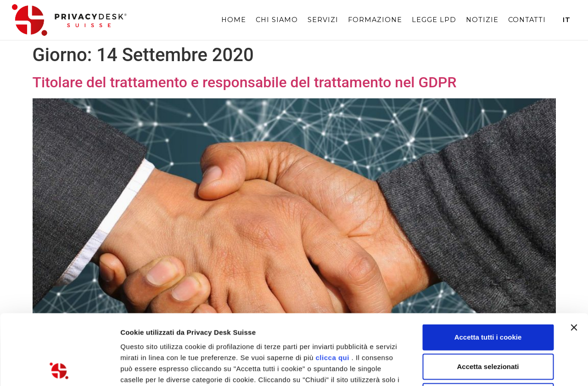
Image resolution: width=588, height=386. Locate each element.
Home (234, 20)
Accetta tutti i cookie (488, 267)
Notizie (482, 20)
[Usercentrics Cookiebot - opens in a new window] (59, 368)
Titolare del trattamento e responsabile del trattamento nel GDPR (245, 82)
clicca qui (333, 287)
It (567, 20)
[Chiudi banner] (574, 257)
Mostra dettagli (483, 368)
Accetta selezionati (488, 296)
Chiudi (488, 326)
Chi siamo (277, 20)
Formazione (375, 20)
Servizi (323, 20)
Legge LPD (434, 20)
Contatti (527, 20)
